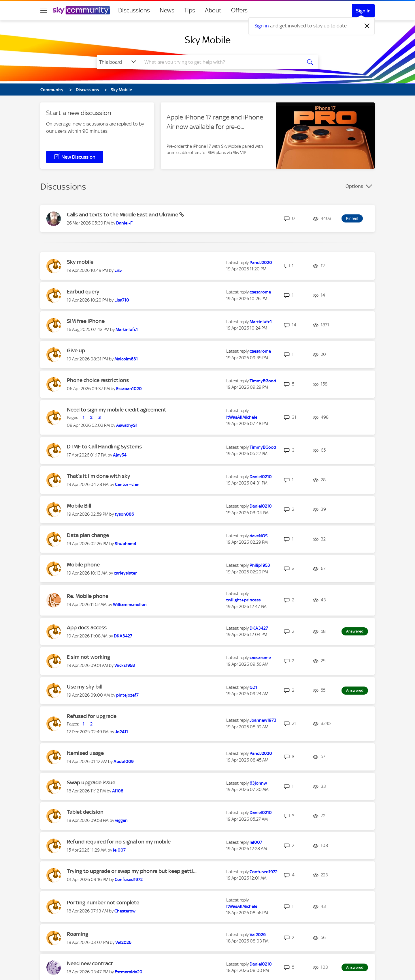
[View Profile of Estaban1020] (129, 389)
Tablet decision (85, 812)
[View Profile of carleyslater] (125, 573)
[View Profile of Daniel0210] (261, 477)
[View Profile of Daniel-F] (124, 223)
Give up (76, 350)
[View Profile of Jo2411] (121, 732)
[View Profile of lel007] (119, 850)
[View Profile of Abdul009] (124, 762)
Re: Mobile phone (88, 596)
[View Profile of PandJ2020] (261, 263)
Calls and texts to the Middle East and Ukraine (123, 215)
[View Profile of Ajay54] (120, 455)
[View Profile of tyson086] (124, 514)
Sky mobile (80, 262)
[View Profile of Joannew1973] (263, 720)
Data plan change (88, 535)
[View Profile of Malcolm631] (126, 359)
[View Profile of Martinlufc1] (127, 330)
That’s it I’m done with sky (99, 476)
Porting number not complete (103, 903)
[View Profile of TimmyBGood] (263, 381)
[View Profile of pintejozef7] (127, 695)
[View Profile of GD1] (253, 687)
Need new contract (90, 963)
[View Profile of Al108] (118, 791)
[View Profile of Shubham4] (126, 544)
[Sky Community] (81, 10)
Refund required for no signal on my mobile (119, 842)
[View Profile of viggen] (121, 820)
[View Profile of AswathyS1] (127, 425)
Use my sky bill (85, 687)
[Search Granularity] (118, 62)
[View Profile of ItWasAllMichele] (242, 417)
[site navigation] (44, 10)
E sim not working (88, 657)
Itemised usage (85, 753)
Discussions (134, 10)
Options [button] (354, 186)
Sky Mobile (208, 40)
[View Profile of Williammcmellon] (130, 605)
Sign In (363, 11)
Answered (355, 631)
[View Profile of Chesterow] (125, 911)
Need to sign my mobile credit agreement (117, 410)
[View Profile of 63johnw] (258, 783)
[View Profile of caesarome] (260, 292)
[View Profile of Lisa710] (122, 300)
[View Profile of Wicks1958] (125, 665)
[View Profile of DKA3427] (123, 636)
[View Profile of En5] (118, 270)
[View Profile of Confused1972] (129, 880)
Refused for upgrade (92, 716)
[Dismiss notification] (367, 26)
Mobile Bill (79, 506)
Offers (239, 10)
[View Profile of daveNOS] (259, 536)
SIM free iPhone (86, 321)
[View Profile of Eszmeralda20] (129, 972)
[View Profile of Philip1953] (260, 565)
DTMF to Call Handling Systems (104, 447)
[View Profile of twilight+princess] (243, 600)
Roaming (78, 934)
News (167, 10)
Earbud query (83, 292)
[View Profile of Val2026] (123, 942)
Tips (190, 10)
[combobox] (220, 62)
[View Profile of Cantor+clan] (127, 485)
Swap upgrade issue (91, 782)
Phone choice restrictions (98, 380)
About (213, 10)
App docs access (87, 628)
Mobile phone (83, 565)
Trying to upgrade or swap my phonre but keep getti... (132, 871)
